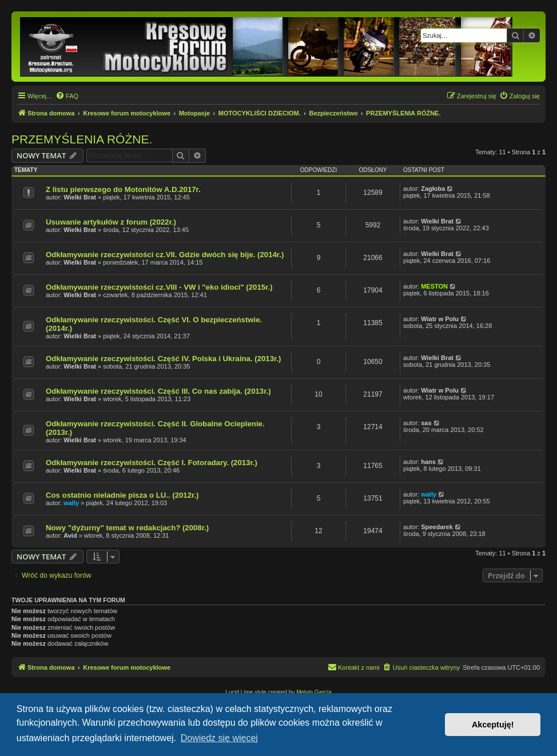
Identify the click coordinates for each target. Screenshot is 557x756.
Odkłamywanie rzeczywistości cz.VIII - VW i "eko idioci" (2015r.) (159, 287)
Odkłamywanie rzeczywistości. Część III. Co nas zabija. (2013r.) (158, 391)
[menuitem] (67, 96)
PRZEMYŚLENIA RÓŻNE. (82, 139)
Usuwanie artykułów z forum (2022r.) (111, 222)
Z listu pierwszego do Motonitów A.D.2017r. (123, 189)
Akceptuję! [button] (493, 725)
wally (71, 503)
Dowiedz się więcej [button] (219, 738)
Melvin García (314, 692)
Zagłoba (433, 189)
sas (426, 423)
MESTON (434, 286)
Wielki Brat (80, 197)
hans (428, 462)
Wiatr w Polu (440, 319)
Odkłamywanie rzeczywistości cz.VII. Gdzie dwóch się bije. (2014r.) (165, 255)
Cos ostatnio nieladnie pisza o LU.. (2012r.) (122, 495)
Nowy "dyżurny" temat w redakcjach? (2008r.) (127, 528)
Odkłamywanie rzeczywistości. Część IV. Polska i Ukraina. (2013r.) (163, 359)
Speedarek (437, 527)
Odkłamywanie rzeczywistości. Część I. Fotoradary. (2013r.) (152, 463)
